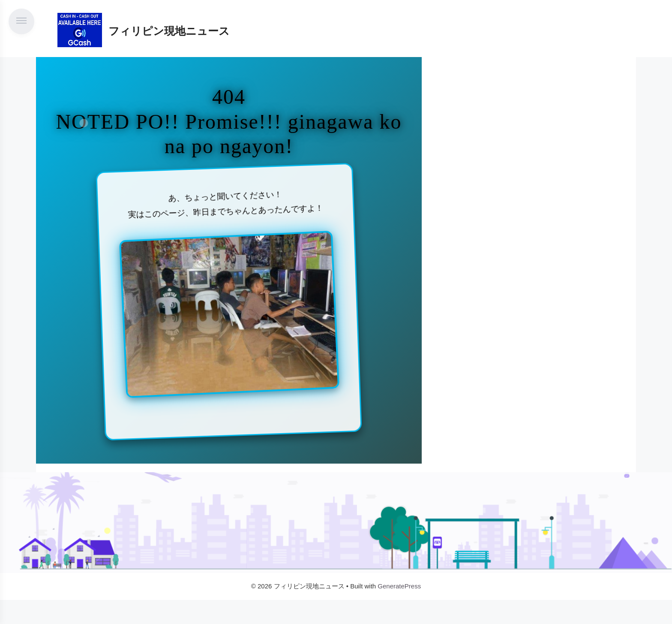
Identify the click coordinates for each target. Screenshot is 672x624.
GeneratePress (399, 586)
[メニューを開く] (21, 21)
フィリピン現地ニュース (169, 31)
